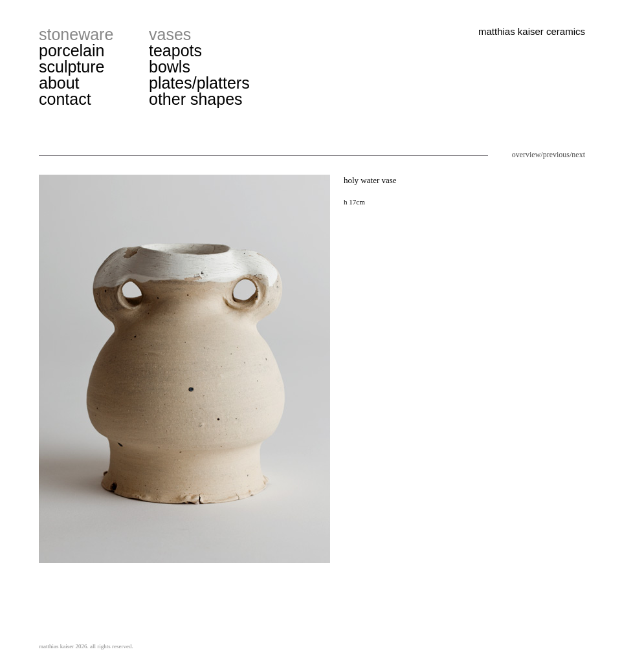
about (59, 83)
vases (170, 34)
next (578, 155)
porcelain (72, 50)
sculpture (72, 67)
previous (556, 155)
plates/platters (199, 83)
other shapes (196, 99)
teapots (175, 50)
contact (65, 99)
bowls (170, 67)
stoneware (76, 34)
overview (527, 155)
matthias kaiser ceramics (532, 31)
